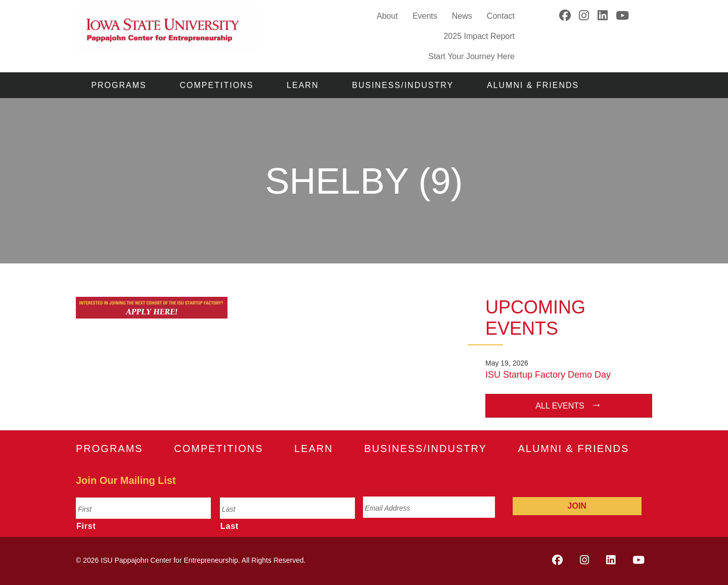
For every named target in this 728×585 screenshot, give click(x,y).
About (387, 16)
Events (425, 16)
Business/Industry (403, 85)
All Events (560, 406)
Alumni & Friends (533, 85)
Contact (501, 16)
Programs (119, 85)
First (86, 526)
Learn (303, 85)
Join (577, 506)
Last (230, 526)
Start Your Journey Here (471, 56)
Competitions (217, 85)
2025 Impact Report (479, 36)
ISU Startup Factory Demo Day (548, 375)
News (462, 16)
